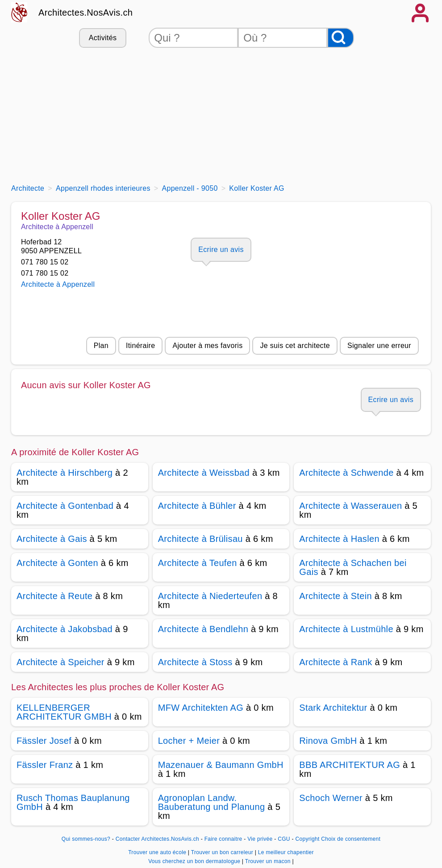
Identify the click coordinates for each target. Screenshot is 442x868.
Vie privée (260, 839)
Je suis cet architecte (295, 346)
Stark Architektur (333, 708)
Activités (103, 38)
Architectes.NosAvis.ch (85, 13)
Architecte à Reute (54, 596)
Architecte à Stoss (195, 662)
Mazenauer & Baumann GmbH (221, 765)
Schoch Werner (331, 798)
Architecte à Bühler (197, 506)
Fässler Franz (45, 765)
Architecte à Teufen (198, 563)
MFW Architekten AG (201, 708)
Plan (101, 346)
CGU (284, 839)
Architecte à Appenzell (58, 284)
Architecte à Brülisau (200, 539)
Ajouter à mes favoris (207, 346)
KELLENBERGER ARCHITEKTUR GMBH (64, 712)
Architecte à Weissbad (204, 473)
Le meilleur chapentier (286, 852)
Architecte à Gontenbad (65, 506)
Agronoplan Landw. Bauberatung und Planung (212, 802)
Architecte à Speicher (60, 662)
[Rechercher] (341, 38)
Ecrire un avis (221, 249)
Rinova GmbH (328, 741)
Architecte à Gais (52, 539)
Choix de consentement (351, 839)
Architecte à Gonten (57, 563)
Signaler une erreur (379, 346)
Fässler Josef (44, 741)
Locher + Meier (189, 741)
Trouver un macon (269, 861)
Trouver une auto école (158, 852)
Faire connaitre (223, 839)
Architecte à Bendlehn (203, 629)
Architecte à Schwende (346, 473)
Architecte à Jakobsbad (65, 629)
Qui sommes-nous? (86, 839)
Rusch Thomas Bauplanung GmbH (73, 802)
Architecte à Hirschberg (65, 473)
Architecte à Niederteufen (210, 596)
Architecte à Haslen (339, 539)
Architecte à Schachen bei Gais (353, 567)
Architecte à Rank (336, 662)
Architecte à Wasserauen (350, 506)
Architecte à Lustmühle (346, 629)
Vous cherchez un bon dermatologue (195, 861)
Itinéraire (140, 346)
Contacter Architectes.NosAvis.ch (157, 839)
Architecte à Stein (336, 596)
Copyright (307, 839)
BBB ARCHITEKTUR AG (350, 765)
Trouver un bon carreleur (223, 852)
